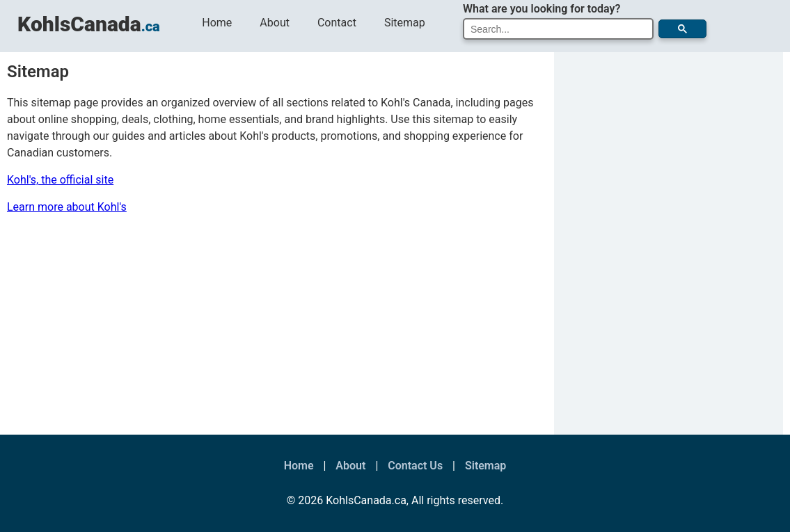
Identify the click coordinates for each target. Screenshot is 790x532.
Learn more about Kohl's (67, 207)
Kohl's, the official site (60, 180)
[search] (555, 29)
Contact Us (415, 466)
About (275, 23)
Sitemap (405, 23)
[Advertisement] (274, 330)
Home (217, 23)
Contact (337, 23)
